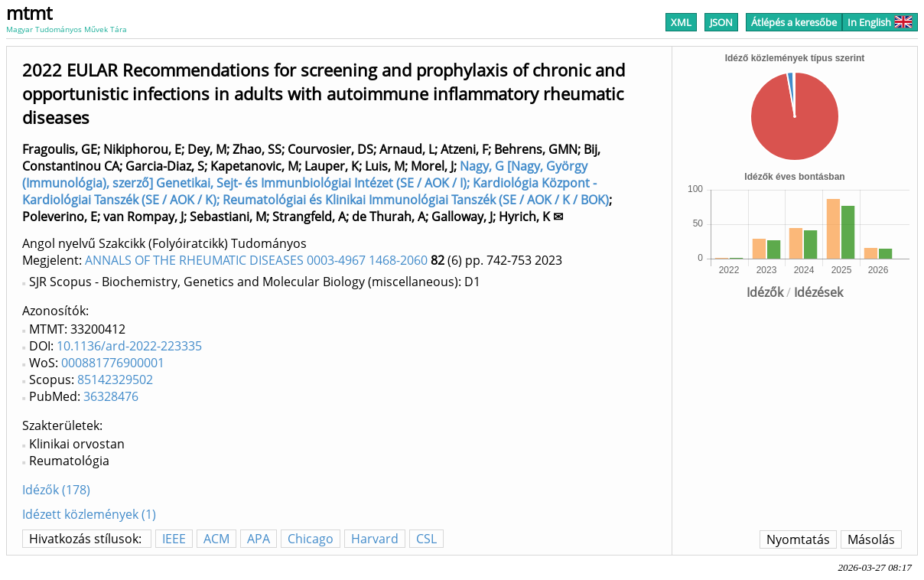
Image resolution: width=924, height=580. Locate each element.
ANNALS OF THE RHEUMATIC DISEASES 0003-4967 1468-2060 (256, 260)
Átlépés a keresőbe (794, 22)
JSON (721, 22)
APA (259, 539)
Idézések (818, 292)
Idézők (765, 292)
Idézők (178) (56, 490)
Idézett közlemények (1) (89, 514)
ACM (216, 539)
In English (880, 22)
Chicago (311, 539)
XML (681, 22)
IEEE (174, 539)
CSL (426, 539)
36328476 (111, 396)
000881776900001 (113, 363)
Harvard (375, 539)
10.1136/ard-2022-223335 (129, 346)
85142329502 (115, 380)
